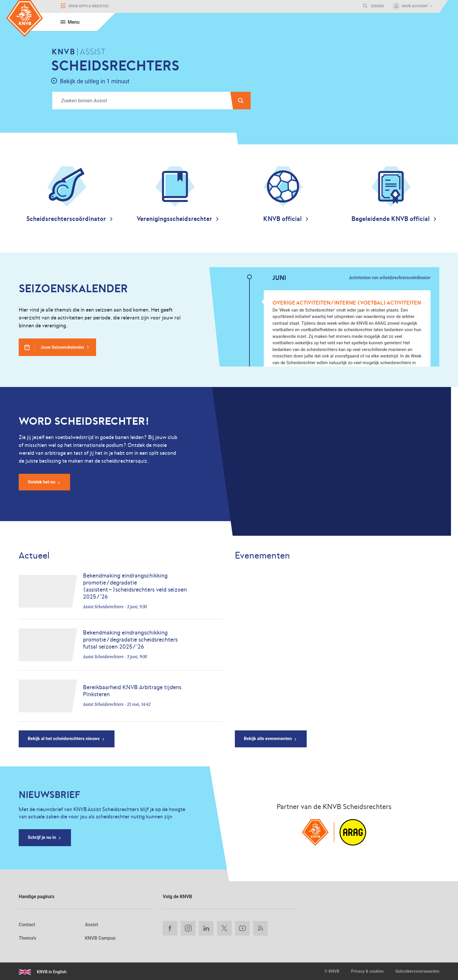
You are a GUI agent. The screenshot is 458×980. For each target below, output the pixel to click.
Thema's (27, 938)
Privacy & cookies (367, 971)
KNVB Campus (100, 938)
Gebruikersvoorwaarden (417, 971)
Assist (92, 925)
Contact (27, 925)
